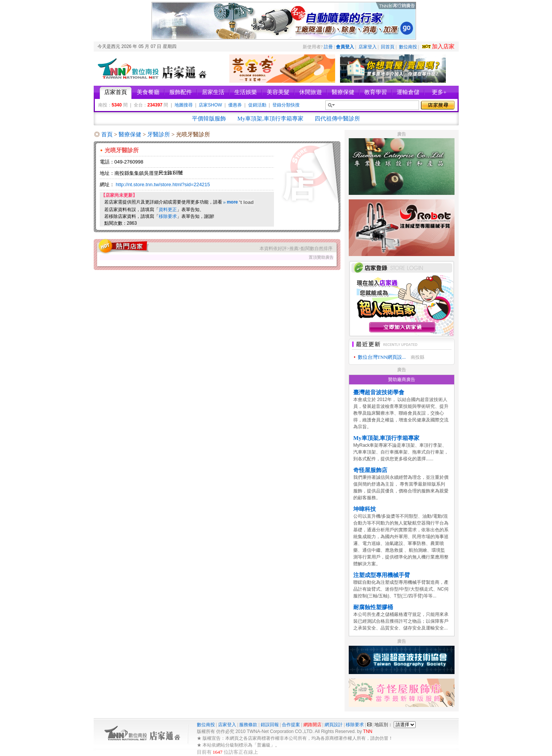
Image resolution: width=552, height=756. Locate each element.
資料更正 (168, 210)
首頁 (107, 134)
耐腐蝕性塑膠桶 (373, 607)
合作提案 (291, 725)
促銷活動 (257, 105)
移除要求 (168, 216)
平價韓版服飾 (209, 119)
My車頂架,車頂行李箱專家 (270, 119)
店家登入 (368, 47)
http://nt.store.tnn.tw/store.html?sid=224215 (163, 184)
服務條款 (248, 725)
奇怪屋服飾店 (370, 470)
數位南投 (408, 47)
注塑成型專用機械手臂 (382, 575)
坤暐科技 (365, 509)
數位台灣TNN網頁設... (382, 357)
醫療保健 (131, 134)
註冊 (328, 47)
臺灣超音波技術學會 (379, 392)
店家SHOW (210, 105)
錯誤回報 (270, 725)
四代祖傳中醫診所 (337, 119)
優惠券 (235, 105)
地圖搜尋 (184, 105)
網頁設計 (334, 725)
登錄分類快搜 (286, 105)
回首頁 (388, 47)
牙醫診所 (159, 134)
